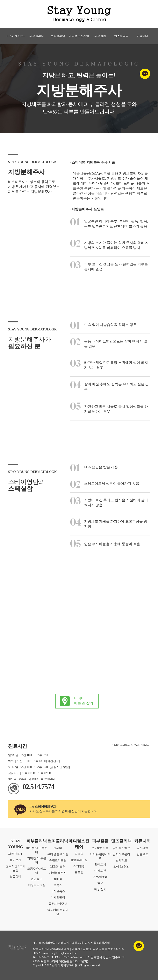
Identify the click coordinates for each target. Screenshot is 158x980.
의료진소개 (15, 854)
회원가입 (104, 943)
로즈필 (79, 872)
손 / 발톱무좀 (100, 848)
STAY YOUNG (16, 36)
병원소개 (77, 943)
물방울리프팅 (79, 860)
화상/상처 (100, 889)
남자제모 (121, 860)
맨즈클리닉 (121, 36)
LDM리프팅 (58, 867)
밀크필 (79, 854)
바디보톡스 (58, 891)
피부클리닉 (37, 36)
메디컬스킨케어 (79, 36)
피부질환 (100, 36)
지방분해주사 (58, 873)
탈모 (100, 883)
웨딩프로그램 (37, 885)
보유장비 (15, 876)
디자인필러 (58, 897)
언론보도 (142, 854)
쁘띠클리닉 (58, 36)
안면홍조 (37, 879)
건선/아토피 (100, 877)
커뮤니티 (142, 36)
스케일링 (79, 866)
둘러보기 (15, 860)
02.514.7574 (38, 787)
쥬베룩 (58, 879)
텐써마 (58, 848)
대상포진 (100, 871)
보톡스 (58, 885)
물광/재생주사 (58, 904)
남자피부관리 (121, 854)
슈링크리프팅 (58, 860)
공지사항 (142, 848)
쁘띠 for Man (121, 867)
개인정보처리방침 (44, 943)
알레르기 (100, 865)
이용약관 (64, 943)
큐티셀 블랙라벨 (58, 854)
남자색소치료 (121, 848)
